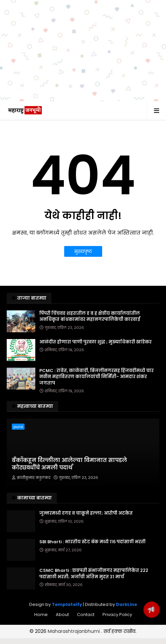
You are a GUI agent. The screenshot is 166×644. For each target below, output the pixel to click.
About (62, 615)
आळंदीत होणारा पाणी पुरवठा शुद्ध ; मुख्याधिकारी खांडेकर (95, 342)
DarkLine (127, 604)
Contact (86, 615)
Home (41, 615)
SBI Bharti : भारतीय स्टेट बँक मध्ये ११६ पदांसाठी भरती (92, 542)
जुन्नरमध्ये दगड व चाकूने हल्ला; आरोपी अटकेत (86, 513)
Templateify (67, 604)
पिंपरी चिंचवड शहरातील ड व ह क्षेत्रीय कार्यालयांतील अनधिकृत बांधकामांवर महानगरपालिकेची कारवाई (90, 316)
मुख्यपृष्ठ (83, 251)
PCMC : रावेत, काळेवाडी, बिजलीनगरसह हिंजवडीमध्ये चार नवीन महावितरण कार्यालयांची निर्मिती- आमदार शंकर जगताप (96, 377)
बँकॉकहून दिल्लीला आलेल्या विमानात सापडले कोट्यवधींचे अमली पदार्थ (69, 464)
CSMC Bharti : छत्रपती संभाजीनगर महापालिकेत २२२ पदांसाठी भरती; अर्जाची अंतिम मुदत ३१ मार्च (94, 574)
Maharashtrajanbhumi (74, 631)
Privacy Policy (117, 615)
